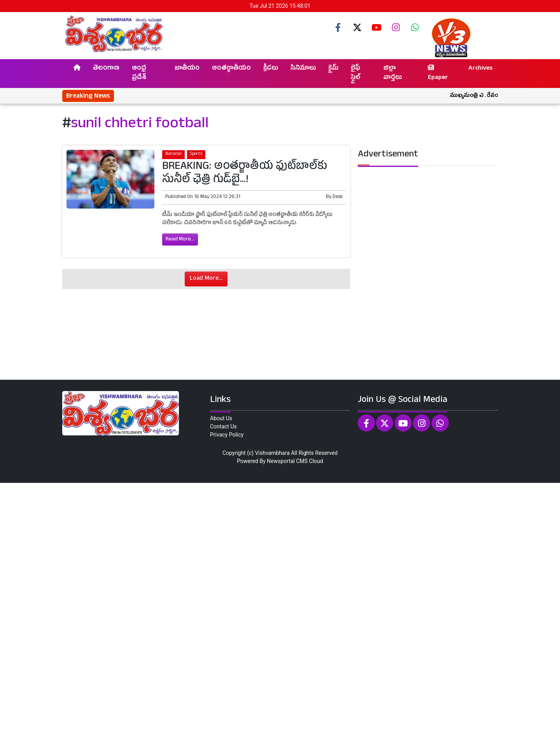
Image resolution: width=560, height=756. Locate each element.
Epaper (438, 74)
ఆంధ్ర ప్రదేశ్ (139, 74)
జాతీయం (187, 69)
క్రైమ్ (333, 69)
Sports (196, 154)
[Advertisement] (233, 618)
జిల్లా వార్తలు (393, 74)
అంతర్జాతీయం (231, 69)
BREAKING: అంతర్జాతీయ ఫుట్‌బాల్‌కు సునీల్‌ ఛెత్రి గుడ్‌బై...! (245, 174)
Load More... (206, 279)
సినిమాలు (303, 69)
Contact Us (223, 426)
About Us (221, 418)
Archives (480, 69)
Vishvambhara (272, 453)
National (173, 154)
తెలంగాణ (106, 69)
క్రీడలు (271, 69)
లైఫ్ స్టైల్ (355, 74)
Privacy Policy (227, 435)
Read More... (180, 239)
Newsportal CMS (287, 461)
